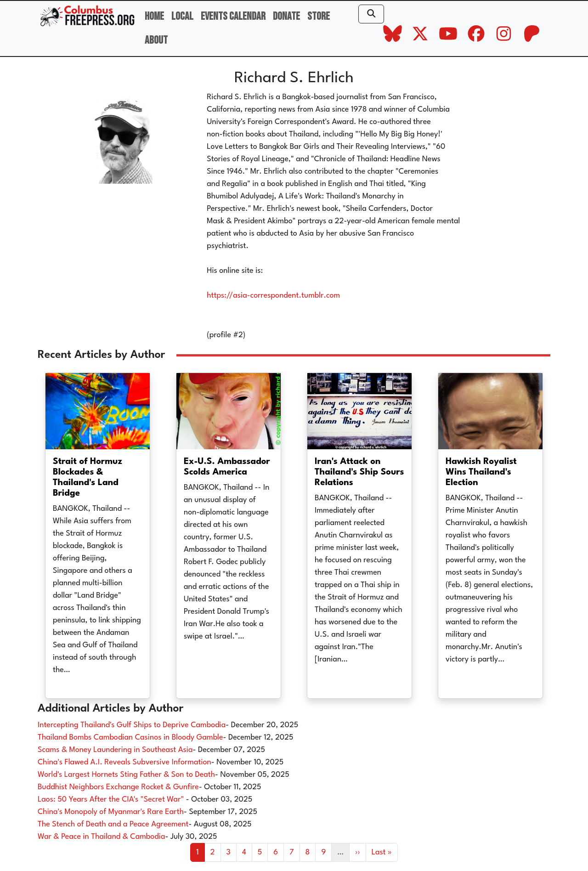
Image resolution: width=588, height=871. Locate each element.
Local (182, 16)
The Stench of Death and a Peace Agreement (113, 824)
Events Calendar (233, 16)
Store (319, 16)
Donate (286, 16)
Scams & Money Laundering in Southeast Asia (115, 750)
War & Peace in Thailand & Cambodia (101, 837)
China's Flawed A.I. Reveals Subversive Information (124, 762)
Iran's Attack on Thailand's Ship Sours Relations (359, 472)
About (156, 40)
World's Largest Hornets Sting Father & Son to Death (126, 775)
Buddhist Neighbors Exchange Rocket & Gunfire (118, 787)
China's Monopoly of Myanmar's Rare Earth (111, 812)
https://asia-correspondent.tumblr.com (273, 296)
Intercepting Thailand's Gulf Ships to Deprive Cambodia (132, 725)
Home (154, 16)
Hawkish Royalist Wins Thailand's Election (481, 472)
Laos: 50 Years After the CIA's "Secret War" (112, 800)
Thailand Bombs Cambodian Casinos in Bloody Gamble (130, 738)
